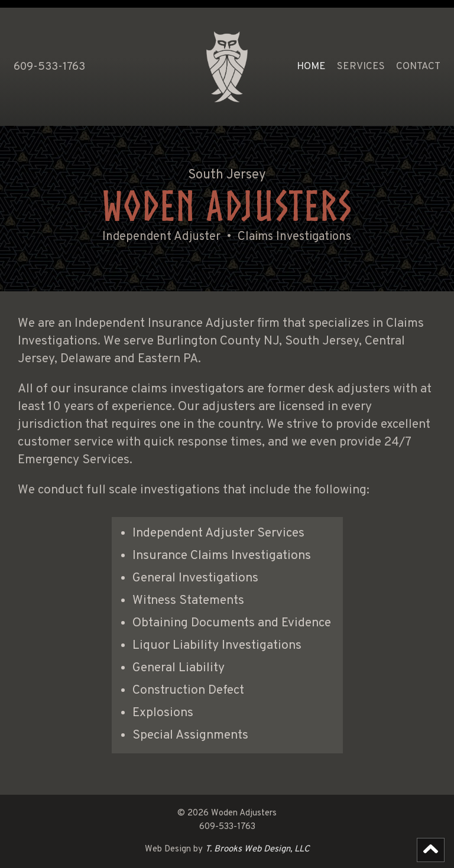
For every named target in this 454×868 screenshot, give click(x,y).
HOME (311, 67)
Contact (418, 67)
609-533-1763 (49, 67)
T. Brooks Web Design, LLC (257, 849)
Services (361, 67)
